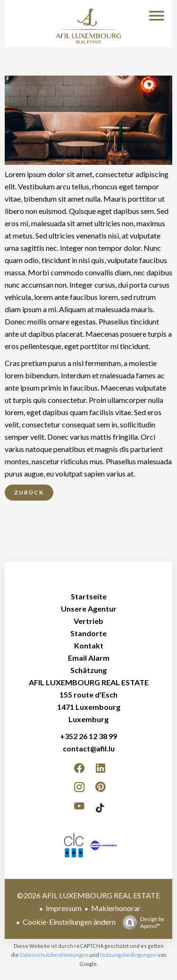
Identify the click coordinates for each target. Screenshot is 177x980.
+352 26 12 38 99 (88, 736)
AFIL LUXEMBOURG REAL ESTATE (89, 682)
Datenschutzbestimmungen (54, 955)
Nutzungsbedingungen (128, 955)
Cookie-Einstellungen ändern (69, 922)
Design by (141, 922)
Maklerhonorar (116, 908)
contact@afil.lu (89, 748)
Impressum (64, 908)
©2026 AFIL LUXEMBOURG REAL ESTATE (88, 895)
